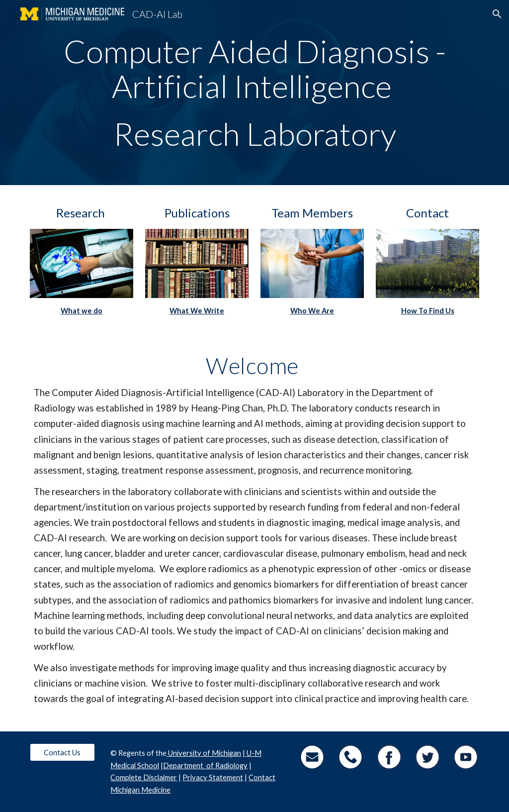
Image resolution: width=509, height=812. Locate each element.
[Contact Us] (62, 752)
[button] (497, 14)
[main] (255, 93)
